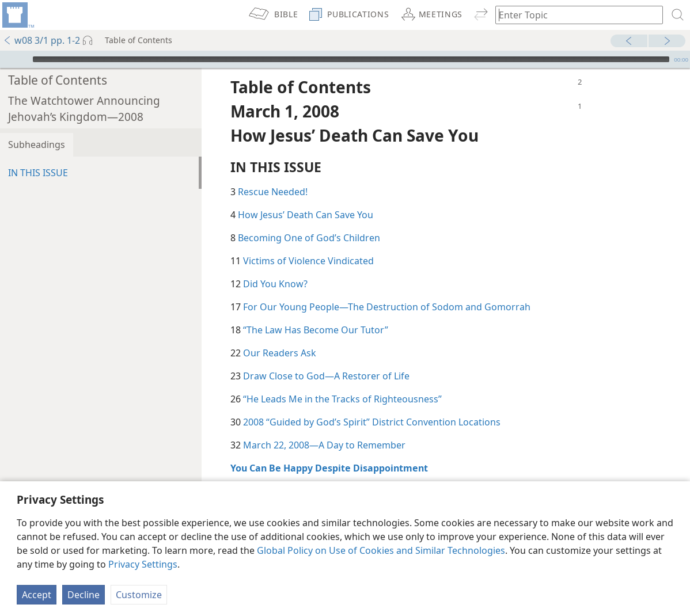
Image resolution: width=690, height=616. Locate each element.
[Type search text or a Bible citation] (574, 15)
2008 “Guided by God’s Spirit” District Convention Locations (372, 405)
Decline (84, 595)
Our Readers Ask (280, 336)
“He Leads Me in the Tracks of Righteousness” (342, 382)
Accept (37, 595)
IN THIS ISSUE (38, 155)
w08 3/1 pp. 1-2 (41, 40)
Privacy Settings (143, 564)
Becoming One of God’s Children (309, 220)
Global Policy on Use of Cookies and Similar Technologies (381, 550)
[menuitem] (17, 15)
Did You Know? (275, 267)
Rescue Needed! (273, 174)
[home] (17, 15)
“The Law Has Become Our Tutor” (316, 313)
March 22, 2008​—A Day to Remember (324, 428)
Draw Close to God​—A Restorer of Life (326, 359)
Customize (139, 595)
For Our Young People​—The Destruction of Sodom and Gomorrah (387, 290)
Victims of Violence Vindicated (308, 244)
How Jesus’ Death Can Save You (306, 197)
